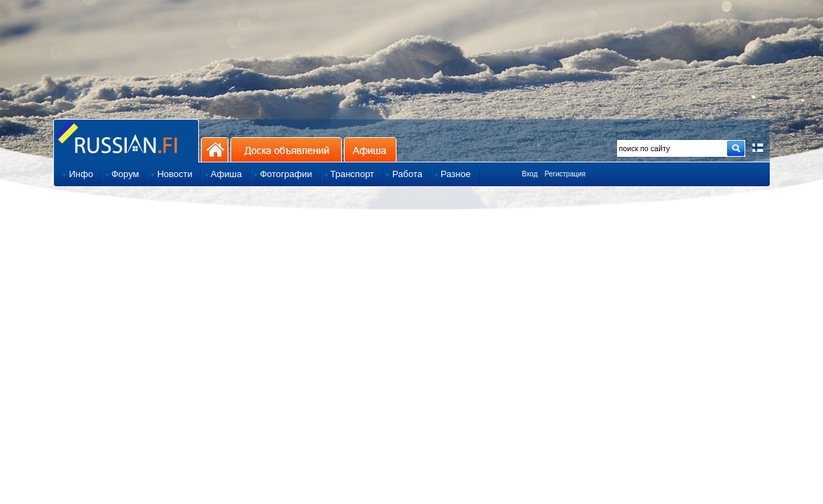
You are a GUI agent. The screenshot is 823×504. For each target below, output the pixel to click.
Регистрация (565, 174)
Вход (530, 174)
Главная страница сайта (126, 140)
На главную (215, 149)
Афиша (370, 149)
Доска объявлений (286, 149)
